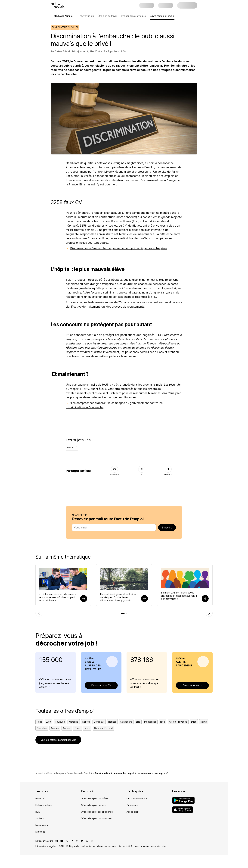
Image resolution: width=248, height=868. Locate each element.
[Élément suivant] (209, 613)
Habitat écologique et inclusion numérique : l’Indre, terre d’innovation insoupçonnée (118, 597)
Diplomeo (40, 832)
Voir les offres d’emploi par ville (58, 740)
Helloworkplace (44, 805)
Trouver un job (86, 16)
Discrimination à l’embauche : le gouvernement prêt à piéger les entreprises (119, 248)
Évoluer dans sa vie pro (133, 16)
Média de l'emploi (55, 773)
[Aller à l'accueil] (58, 5)
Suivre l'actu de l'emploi (162, 16)
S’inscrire (167, 528)
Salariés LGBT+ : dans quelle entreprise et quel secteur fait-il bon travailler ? (179, 596)
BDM (38, 812)
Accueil (39, 773)
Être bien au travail (108, 16)
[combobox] (113, 528)
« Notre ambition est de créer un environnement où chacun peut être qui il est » (58, 597)
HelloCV (40, 798)
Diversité (72, 448)
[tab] (123, 613)
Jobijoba (40, 818)
